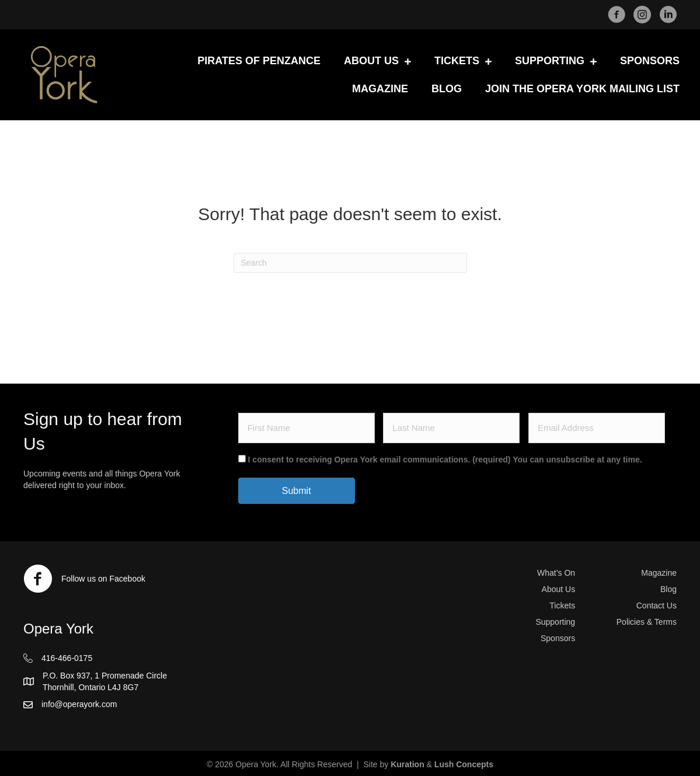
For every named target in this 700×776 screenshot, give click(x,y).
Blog (668, 589)
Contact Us (657, 606)
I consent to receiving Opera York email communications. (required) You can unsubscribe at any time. (445, 460)
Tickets (562, 606)
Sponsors (558, 638)
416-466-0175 (67, 658)
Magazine (659, 573)
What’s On (556, 573)
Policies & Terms (647, 622)
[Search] (350, 263)
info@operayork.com (79, 704)
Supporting (555, 622)
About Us (559, 589)
